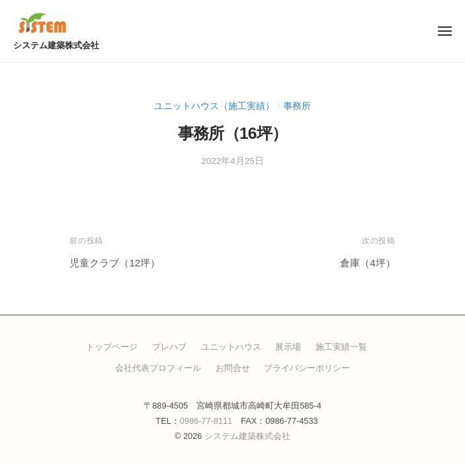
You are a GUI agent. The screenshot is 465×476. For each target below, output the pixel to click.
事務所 (297, 106)
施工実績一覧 (341, 347)
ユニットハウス (231, 347)
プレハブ (169, 347)
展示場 (288, 347)
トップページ (112, 347)
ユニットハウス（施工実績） (214, 106)
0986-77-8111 (206, 421)
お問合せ (233, 368)
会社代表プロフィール (158, 368)
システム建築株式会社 (56, 45)
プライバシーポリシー (307, 368)
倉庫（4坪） (367, 263)
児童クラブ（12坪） (115, 263)
